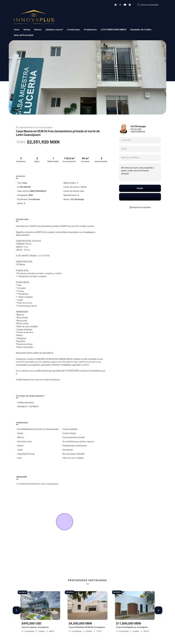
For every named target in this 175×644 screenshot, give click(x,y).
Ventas (27, 30)
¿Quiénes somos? (54, 30)
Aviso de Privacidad (24, 35)
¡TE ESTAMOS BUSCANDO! (114, 30)
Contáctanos (74, 30)
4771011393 (136, 129)
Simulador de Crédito (141, 30)
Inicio (17, 30)
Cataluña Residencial (27, 127)
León (40, 127)
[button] (17, 610)
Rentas (38, 30)
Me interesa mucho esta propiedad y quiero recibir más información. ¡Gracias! (140, 172)
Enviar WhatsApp (140, 197)
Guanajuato (48, 127)
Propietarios (90, 30)
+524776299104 (138, 132)
